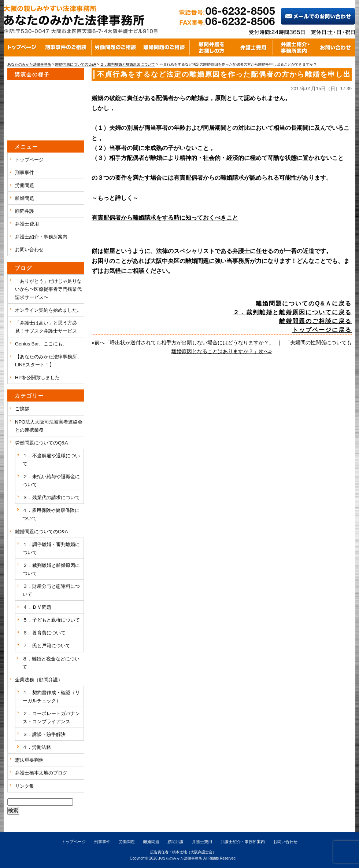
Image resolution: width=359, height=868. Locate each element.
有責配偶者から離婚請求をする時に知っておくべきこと (165, 218)
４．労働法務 (37, 747)
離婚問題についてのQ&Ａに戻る (304, 303)
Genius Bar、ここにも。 (41, 344)
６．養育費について (44, 633)
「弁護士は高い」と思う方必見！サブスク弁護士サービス (46, 327)
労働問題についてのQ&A (41, 443)
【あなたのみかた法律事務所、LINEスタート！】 (48, 361)
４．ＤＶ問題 (37, 607)
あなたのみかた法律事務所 (180, 858)
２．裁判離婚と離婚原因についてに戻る (292, 312)
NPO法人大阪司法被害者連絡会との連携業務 (49, 426)
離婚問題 (25, 198)
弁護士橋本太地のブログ (41, 773)
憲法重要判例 (29, 760)
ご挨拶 (22, 409)
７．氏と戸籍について (47, 646)
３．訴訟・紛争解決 (44, 734)
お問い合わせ (29, 250)
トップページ (29, 160)
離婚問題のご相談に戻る (315, 321)
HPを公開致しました (37, 378)
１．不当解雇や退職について (51, 460)
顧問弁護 (25, 211)
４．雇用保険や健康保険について (51, 514)
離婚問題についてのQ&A (41, 532)
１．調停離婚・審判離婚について (51, 548)
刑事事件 (25, 173)
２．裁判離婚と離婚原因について (51, 569)
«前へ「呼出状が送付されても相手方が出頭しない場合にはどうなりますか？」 (183, 343)
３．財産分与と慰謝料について (51, 590)
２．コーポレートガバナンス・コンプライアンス (51, 717)
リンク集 (25, 786)
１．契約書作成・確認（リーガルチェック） (51, 697)
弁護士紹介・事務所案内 (41, 237)
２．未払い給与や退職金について (51, 481)
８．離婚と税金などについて (51, 663)
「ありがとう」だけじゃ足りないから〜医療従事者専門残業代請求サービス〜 (48, 289)
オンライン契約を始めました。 (48, 310)
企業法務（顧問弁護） (39, 680)
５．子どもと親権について (51, 620)
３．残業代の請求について (51, 497)
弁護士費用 (27, 224)
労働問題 (25, 185)
